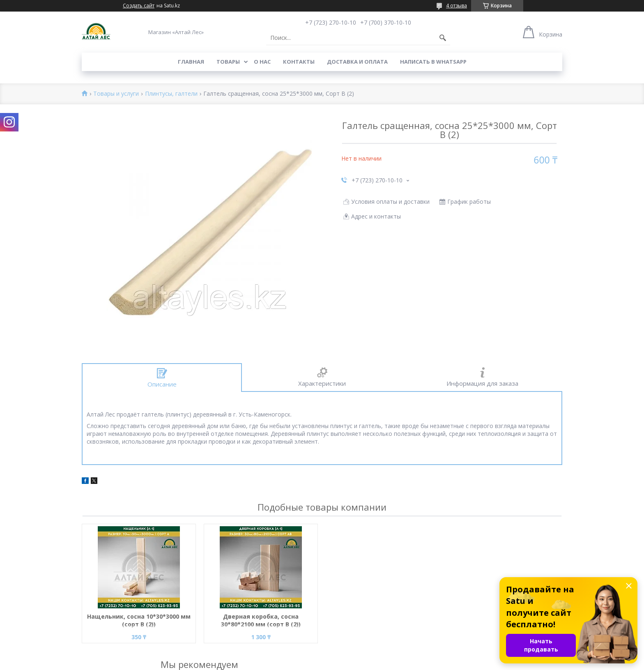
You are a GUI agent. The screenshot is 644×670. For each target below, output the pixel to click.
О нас (262, 62)
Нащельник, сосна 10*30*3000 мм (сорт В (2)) (139, 620)
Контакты (299, 62)
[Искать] (443, 38)
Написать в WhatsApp (433, 62)
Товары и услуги (116, 94)
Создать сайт (139, 6)
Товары (228, 62)
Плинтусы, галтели (171, 94)
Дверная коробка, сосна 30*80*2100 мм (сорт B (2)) (261, 620)
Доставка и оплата (357, 62)
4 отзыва (457, 6)
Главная (191, 62)
